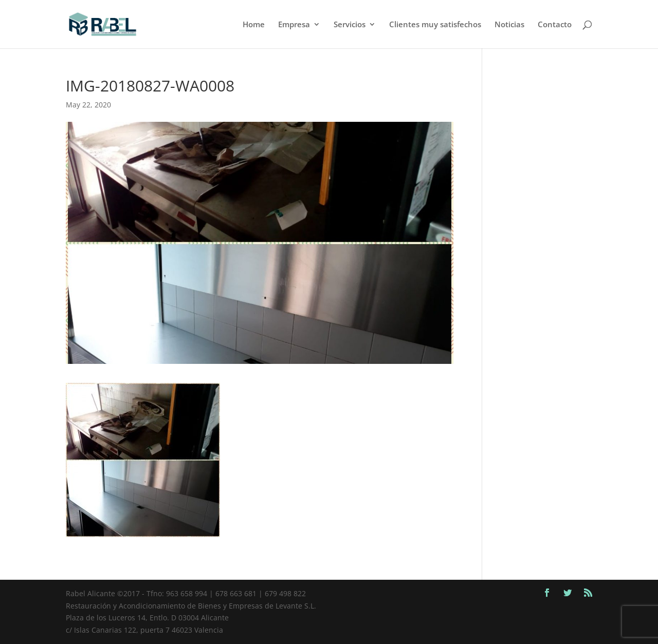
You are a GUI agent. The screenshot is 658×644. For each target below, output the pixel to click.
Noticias (509, 25)
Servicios (350, 25)
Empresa (294, 25)
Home (254, 25)
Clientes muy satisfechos (435, 25)
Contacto (555, 25)
